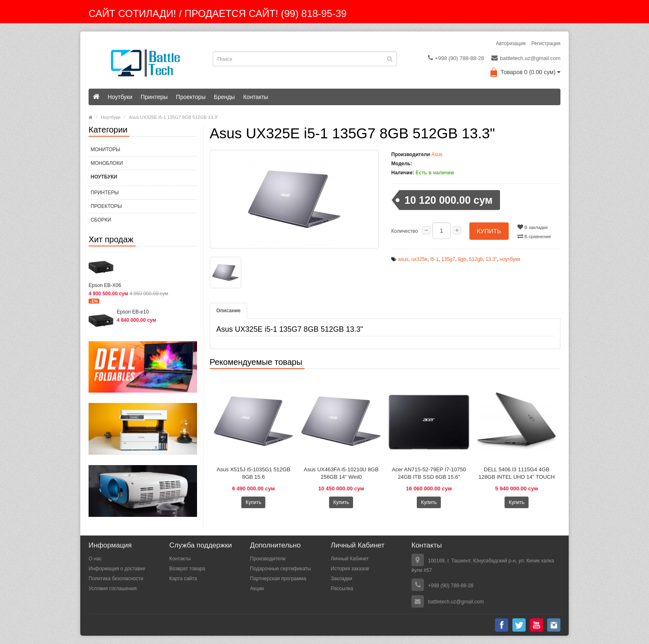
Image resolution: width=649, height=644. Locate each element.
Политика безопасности (116, 579)
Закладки (341, 579)
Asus (437, 154)
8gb (462, 259)
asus (403, 259)
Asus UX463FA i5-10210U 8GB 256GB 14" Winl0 (341, 473)
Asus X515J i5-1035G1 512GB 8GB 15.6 (254, 473)
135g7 (448, 259)
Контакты (255, 97)
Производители (268, 559)
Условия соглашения (113, 589)
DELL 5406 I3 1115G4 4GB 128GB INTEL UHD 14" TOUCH (517, 473)
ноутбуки (510, 259)
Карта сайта (183, 579)
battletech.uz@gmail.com (526, 58)
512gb (476, 259)
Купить (489, 231)
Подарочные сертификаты (280, 569)
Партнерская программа (278, 579)
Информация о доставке (117, 569)
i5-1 (435, 259)
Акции (257, 589)
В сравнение (534, 236)
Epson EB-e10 (133, 312)
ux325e (419, 259)
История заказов (350, 569)
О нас (95, 559)
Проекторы (191, 97)
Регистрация (546, 43)
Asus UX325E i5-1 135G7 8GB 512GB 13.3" (174, 117)
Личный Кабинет (350, 559)
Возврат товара (187, 569)
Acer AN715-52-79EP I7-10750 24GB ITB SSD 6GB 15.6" (429, 473)
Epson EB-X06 (105, 285)
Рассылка (342, 589)
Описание (229, 311)
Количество (404, 231)
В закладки (532, 227)
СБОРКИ (101, 220)
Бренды (225, 97)
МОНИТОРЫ (105, 150)
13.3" (491, 259)
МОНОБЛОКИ (107, 163)
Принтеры (154, 97)
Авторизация (511, 43)
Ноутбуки (120, 97)
